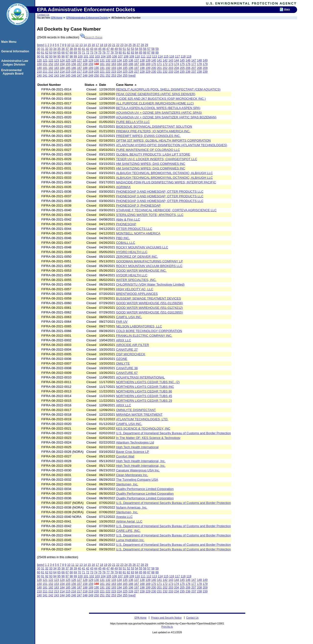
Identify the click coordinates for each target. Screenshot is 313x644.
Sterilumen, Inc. (127, 484)
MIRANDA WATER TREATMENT (139, 415)
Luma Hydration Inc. (130, 540)
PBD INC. (123, 238)
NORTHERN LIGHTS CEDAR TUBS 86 (144, 391)
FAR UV (122, 322)
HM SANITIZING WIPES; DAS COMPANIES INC (151, 164)
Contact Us (43, 15)
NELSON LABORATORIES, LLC (139, 326)
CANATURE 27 (127, 350)
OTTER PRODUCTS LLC (134, 229)
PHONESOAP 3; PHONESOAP (138, 205)
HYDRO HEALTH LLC (132, 252)
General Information (16, 51)
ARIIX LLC (123, 340)
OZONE (122, 359)
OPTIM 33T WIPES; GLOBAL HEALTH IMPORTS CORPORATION (163, 140)
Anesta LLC (124, 517)
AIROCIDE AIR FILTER (132, 345)
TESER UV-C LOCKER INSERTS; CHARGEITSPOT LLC (156, 159)
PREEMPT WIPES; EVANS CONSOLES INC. (148, 136)
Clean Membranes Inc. (132, 475)
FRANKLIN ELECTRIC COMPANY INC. (144, 336)
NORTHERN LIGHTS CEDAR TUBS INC (145, 387)
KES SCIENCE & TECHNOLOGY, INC (143, 428)
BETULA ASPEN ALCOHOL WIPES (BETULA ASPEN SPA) (158, 108)
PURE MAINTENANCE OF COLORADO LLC (148, 150)
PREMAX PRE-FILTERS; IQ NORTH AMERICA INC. (153, 131)
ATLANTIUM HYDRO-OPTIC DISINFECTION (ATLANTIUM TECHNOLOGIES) (171, 145)
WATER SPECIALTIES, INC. (136, 280)
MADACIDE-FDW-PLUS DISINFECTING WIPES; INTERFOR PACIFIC (166, 182)
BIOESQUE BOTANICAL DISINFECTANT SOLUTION (154, 127)
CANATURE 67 (127, 373)
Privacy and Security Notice (166, 618)
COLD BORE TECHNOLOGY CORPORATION (149, 331)
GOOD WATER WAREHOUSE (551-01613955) (149, 312)
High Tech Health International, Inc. (141, 461)
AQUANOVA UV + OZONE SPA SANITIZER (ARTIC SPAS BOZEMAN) (166, 117)
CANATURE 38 (127, 368)
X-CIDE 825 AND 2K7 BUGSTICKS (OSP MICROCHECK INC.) (161, 99)
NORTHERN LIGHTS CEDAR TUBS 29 (144, 401)
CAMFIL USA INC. (129, 317)
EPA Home (57, 18)
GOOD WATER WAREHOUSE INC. (141, 271)
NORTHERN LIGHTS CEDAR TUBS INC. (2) (148, 382)
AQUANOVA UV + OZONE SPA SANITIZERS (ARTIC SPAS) (159, 113)
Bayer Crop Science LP (132, 452)
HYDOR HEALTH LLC (132, 275)
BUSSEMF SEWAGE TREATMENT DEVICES (148, 298)
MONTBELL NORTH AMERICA (138, 233)
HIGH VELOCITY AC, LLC (134, 289)
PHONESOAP (126, 224)
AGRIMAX (123, 187)
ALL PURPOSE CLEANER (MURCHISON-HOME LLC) (155, 103)
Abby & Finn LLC (128, 219)
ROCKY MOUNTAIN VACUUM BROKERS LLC (149, 266)
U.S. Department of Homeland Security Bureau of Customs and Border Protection (173, 433)
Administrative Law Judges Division (15, 63)
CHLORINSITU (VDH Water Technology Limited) (150, 284)
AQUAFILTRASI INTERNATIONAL (140, 377)
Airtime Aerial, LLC (129, 521)
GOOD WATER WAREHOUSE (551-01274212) (149, 308)
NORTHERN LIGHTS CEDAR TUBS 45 (144, 396)
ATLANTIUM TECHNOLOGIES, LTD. (142, 419)
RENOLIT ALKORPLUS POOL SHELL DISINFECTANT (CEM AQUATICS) (168, 89)
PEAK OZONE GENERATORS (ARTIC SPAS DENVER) (156, 94)
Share (287, 9)
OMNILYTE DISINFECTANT (136, 410)
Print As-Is (167, 627)
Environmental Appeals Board (13, 72)
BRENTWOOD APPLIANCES (137, 294)
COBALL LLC (125, 243)
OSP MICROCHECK (131, 354)
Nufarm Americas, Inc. (132, 507)
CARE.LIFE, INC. (128, 531)
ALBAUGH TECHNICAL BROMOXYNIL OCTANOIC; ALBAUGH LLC (164, 173)
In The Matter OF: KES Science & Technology (148, 438)
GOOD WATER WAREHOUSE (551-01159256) (149, 303)
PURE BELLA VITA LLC (133, 122)
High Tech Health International (137, 447)
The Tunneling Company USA (137, 480)
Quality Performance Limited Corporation (145, 489)
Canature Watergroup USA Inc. (138, 470)
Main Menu (10, 42)
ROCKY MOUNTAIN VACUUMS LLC (142, 247)
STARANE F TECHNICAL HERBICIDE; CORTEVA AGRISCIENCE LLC (166, 210)
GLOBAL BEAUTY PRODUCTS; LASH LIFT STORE (153, 154)
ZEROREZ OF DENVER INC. (137, 257)
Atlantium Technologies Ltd (135, 442)
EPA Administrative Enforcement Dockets (87, 18)
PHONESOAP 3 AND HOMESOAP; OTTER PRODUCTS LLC (160, 192)
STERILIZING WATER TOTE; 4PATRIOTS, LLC (150, 215)
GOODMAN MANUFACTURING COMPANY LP (149, 261)
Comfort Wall (125, 456)
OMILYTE (123, 363)
